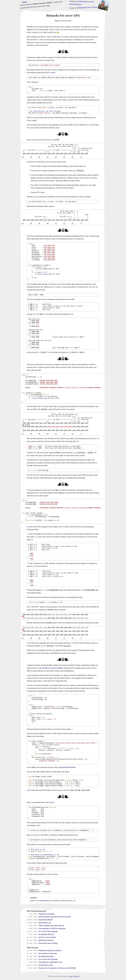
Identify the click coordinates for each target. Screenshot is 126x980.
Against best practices (46, 940)
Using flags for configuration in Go (50, 962)
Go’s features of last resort (48, 954)
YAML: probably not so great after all (51, 926)
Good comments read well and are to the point (55, 917)
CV (31, 7)
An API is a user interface (47, 937)
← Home (24, 2)
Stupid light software (45, 920)
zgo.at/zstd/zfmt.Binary (68, 767)
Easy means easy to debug (48, 943)
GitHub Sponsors (75, 4)
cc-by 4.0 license (74, 976)
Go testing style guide (46, 956)
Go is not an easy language (48, 932)
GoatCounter (82, 2)
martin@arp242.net (83, 8)
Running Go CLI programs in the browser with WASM (57, 968)
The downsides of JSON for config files (52, 929)
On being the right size (46, 934)
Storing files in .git (45, 923)
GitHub (95, 7)
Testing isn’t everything (46, 914)
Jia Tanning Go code (46, 965)
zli (62, 57)
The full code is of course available (51, 668)
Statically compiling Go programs (50, 951)
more (92, 2)
